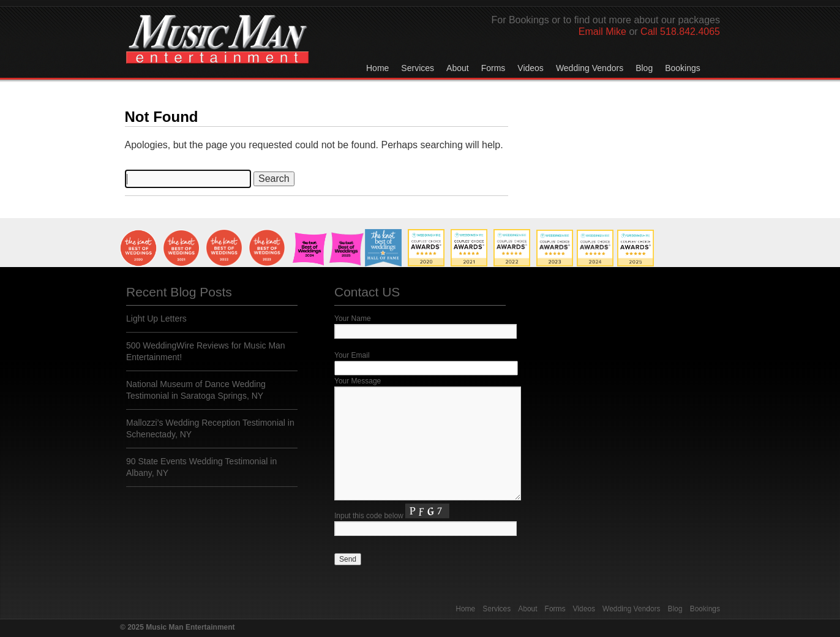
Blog (644, 68)
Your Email (352, 355)
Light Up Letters (156, 318)
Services (418, 68)
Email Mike (602, 32)
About (458, 68)
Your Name (353, 318)
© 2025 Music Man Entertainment (178, 627)
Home (377, 68)
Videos (531, 68)
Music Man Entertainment (217, 51)
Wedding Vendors (590, 68)
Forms (493, 68)
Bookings (683, 68)
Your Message (358, 381)
